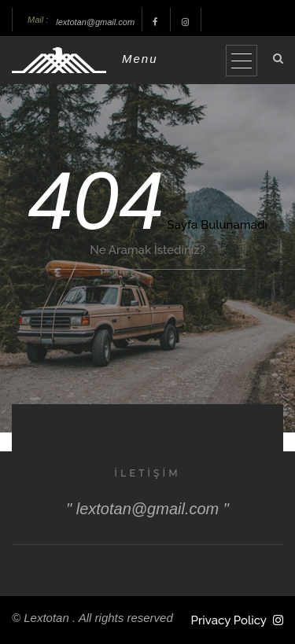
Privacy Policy (229, 620)
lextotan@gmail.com (95, 22)
